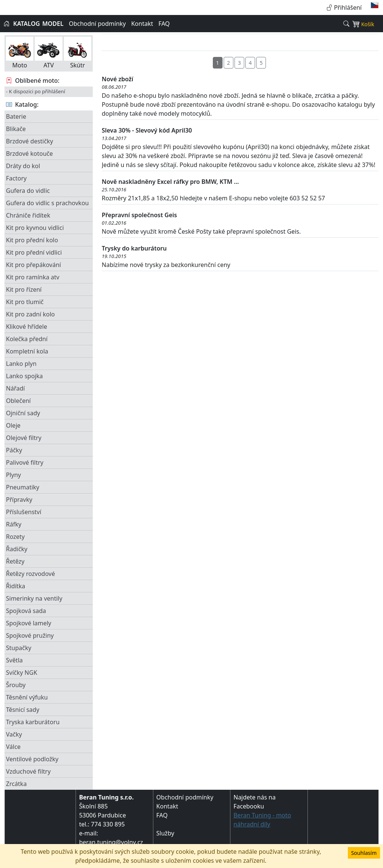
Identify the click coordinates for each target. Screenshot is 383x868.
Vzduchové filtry (28, 771)
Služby (165, 833)
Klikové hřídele (27, 327)
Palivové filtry (25, 462)
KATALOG (26, 24)
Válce (13, 747)
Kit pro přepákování (33, 265)
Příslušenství (24, 512)
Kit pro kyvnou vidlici (35, 228)
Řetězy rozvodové (30, 574)
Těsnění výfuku (27, 697)
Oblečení (18, 401)
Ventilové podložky (32, 759)
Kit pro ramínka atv (33, 277)
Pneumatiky (23, 487)
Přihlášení (344, 7)
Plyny (13, 475)
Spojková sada (26, 611)
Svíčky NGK (22, 673)
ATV (48, 53)
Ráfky (14, 524)
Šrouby (16, 685)
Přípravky (19, 500)
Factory (16, 178)
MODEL (53, 24)
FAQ (164, 24)
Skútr (78, 53)
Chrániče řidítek (28, 215)
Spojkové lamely (29, 623)
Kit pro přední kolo (32, 240)
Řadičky (17, 549)
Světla (14, 660)
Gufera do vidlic (28, 191)
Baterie (16, 116)
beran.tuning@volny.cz (111, 842)
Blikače (16, 129)
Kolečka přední (27, 339)
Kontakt (142, 24)
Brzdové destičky (30, 141)
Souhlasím (364, 853)
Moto (20, 53)
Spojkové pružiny (30, 635)
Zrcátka (16, 784)
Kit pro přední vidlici (34, 252)
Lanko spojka (24, 376)
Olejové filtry (24, 438)
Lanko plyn (21, 364)
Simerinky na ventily (34, 598)
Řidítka (16, 586)
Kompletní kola (27, 351)
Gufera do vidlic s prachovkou (47, 203)
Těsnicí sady (23, 710)
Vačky (14, 734)
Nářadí (15, 388)
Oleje (13, 425)
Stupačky (19, 648)
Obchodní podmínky (97, 24)
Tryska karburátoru (33, 722)
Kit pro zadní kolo (30, 314)
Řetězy (15, 561)
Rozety (15, 537)
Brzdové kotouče (29, 154)
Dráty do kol (23, 166)
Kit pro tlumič (25, 302)
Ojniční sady (23, 413)
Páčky (14, 450)
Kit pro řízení (24, 289)
